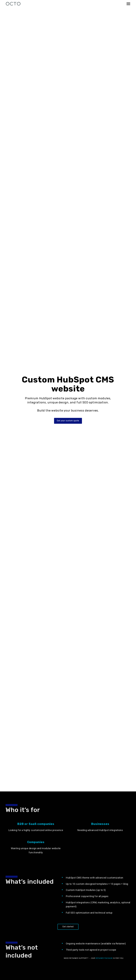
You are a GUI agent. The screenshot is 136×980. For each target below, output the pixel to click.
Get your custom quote (68, 421)
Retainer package (105, 964)
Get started (68, 932)
